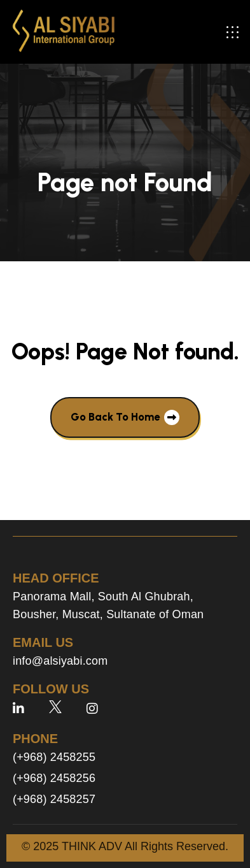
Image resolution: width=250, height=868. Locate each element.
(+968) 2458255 (54, 757)
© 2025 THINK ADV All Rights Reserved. (125, 846)
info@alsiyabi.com (60, 661)
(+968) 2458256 (54, 778)
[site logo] (64, 32)
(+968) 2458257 (54, 799)
